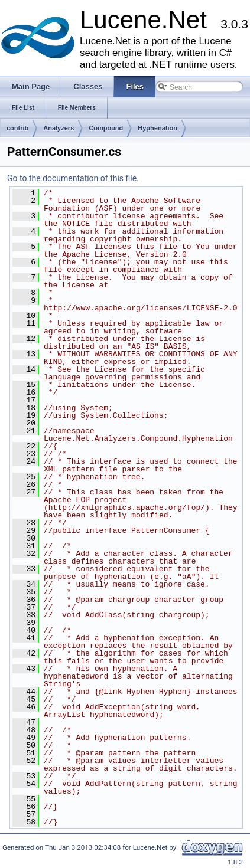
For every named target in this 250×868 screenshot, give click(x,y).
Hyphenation (158, 128)
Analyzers (59, 128)
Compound (106, 128)
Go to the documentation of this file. (73, 178)
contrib (17, 128)
